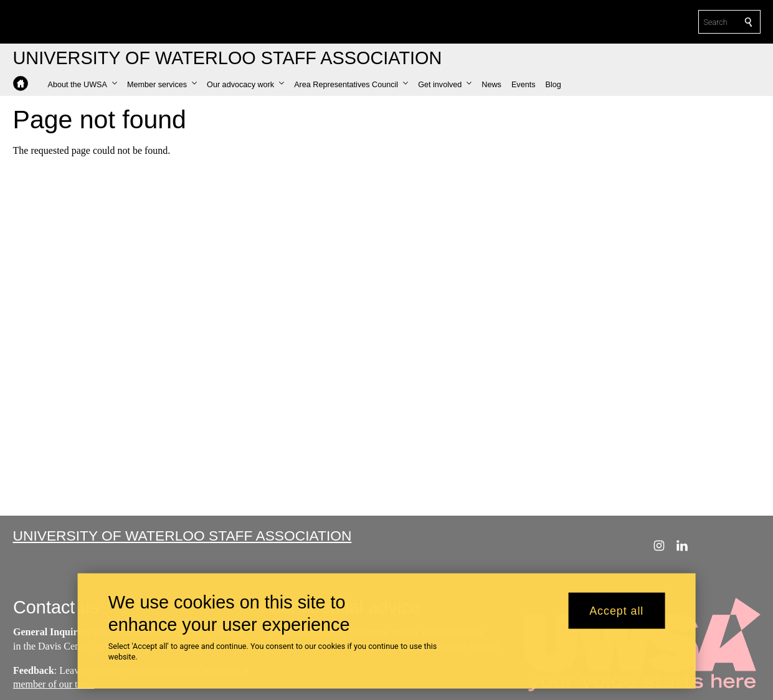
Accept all (616, 611)
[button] (83, 85)
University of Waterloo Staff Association (183, 536)
